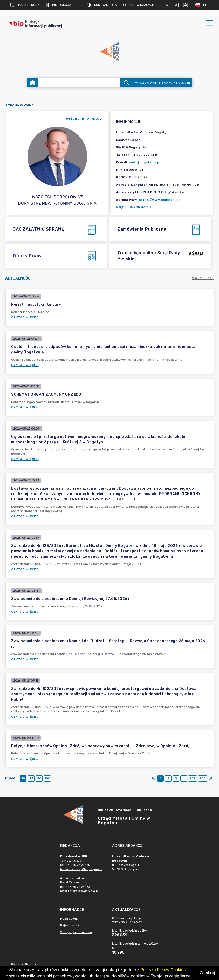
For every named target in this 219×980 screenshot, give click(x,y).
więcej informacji (85, 119)
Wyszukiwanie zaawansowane (163, 83)
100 (47, 778)
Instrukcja (58, 5)
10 (23, 778)
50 (39, 778)
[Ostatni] (211, 778)
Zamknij (207, 973)
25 (31, 778)
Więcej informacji (134, 207)
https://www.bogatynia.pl (160, 200)
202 (193, 778)
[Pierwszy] (153, 778)
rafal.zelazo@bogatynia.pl (80, 891)
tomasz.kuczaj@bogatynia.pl (81, 869)
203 (203, 778)
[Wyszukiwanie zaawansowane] (79, 83)
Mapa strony (25, 5)
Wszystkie (203, 278)
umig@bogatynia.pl (145, 162)
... (184, 778)
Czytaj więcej (25, 317)
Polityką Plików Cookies (163, 970)
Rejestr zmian (70, 925)
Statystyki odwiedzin (76, 932)
